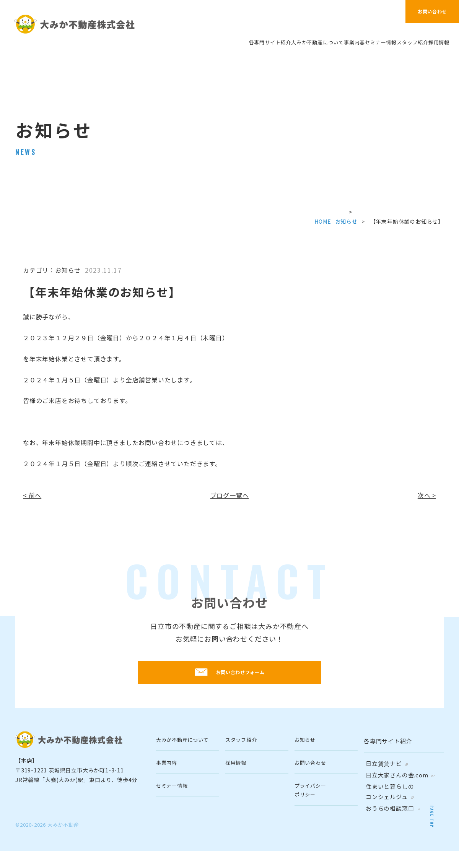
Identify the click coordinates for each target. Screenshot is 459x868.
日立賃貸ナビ (384, 781)
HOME (323, 221)
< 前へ (32, 495)
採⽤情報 (431, 43)
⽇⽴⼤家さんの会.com (397, 792)
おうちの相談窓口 (390, 825)
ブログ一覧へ (230, 495)
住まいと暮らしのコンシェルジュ (390, 809)
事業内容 (294, 43)
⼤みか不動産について (237, 43)
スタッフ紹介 (387, 43)
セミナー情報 (337, 43)
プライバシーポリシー (313, 809)
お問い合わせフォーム (240, 680)
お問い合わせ (432, 13)
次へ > (427, 495)
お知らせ (346, 221)
